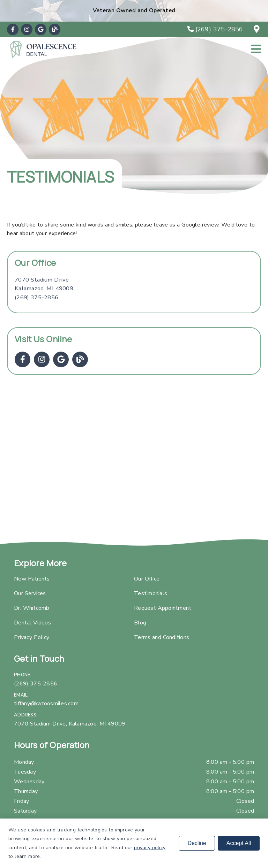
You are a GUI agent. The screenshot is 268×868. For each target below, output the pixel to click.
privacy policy (150, 848)
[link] (13, 29)
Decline (197, 843)
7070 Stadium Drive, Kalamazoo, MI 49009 (70, 724)
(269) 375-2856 (36, 297)
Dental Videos (32, 623)
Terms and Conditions (162, 637)
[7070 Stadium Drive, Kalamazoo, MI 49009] (258, 29)
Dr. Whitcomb (32, 608)
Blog (140, 623)
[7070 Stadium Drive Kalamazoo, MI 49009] (44, 284)
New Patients (32, 579)
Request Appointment (163, 608)
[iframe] (134, 464)
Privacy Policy (32, 637)
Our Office (147, 579)
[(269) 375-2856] (215, 29)
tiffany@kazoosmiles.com (46, 704)
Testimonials (151, 593)
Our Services (30, 593)
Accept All (239, 843)
